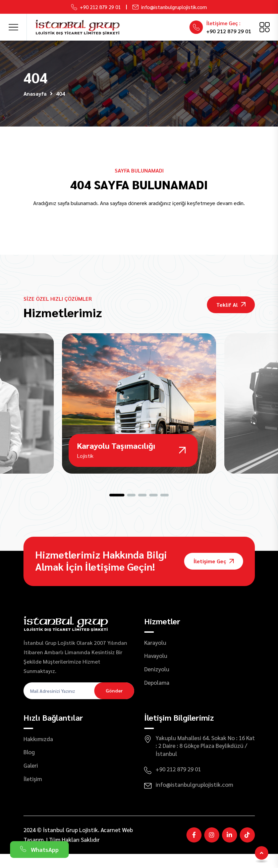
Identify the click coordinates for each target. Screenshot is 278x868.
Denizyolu (157, 683)
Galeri (31, 779)
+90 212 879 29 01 (100, 7)
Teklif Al (231, 305)
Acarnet (111, 843)
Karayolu (155, 656)
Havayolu (156, 670)
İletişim (33, 793)
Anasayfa (35, 93)
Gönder (114, 705)
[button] (117, 509)
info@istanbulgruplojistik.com (174, 7)
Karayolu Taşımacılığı (116, 460)
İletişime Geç (214, 575)
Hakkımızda (38, 753)
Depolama (157, 696)
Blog (29, 766)
